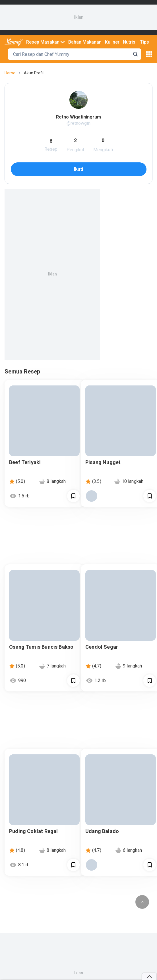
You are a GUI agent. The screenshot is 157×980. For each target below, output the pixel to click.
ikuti (78, 169)
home (10, 73)
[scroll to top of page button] (142, 902)
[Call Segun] (73, 496)
